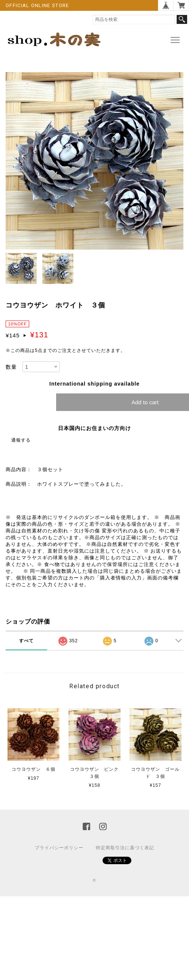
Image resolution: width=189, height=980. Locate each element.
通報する (21, 440)
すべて (26, 641)
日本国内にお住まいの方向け (94, 428)
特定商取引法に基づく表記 (125, 848)
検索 (182, 19)
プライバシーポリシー (59, 848)
